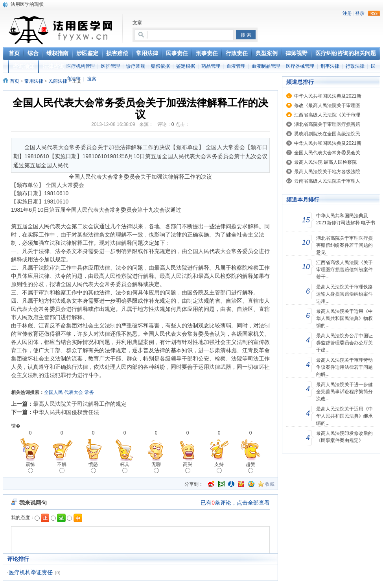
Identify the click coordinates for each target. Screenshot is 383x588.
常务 (89, 392)
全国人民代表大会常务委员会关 (327, 153)
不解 (62, 467)
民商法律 (58, 81)
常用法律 (34, 81)
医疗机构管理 (81, 66)
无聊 (156, 467)
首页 (15, 81)
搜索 (92, 79)
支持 (219, 467)
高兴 (188, 467)
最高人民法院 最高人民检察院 (325, 162)
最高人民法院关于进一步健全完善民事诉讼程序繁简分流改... (344, 392)
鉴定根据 (186, 66)
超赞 (250, 467)
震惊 (30, 467)
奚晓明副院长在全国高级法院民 (327, 134)
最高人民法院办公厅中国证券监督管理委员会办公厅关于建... (344, 343)
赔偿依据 (160, 66)
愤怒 (93, 467)
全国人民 (53, 392)
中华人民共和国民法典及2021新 (328, 96)
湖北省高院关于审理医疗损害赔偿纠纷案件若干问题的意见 (344, 245)
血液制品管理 (266, 66)
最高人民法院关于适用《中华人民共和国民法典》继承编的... (344, 416)
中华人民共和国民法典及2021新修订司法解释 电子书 (346, 219)
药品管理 (211, 66)
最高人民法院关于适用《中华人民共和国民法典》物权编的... (344, 318)
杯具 (125, 467)
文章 (137, 23)
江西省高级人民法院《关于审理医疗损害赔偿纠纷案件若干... (344, 270)
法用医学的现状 (27, 4)
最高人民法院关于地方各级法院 (327, 172)
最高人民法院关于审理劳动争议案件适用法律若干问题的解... (344, 367)
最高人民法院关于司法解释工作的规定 (80, 404)
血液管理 (236, 66)
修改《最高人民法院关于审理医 (327, 105)
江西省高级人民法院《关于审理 (327, 115)
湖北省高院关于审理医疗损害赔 (327, 124)
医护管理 (110, 66)
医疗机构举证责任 (31, 572)
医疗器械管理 (300, 66)
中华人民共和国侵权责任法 (66, 412)
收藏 (270, 484)
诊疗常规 (136, 66)
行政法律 (355, 66)
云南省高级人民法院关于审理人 (327, 181)
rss (374, 13)
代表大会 (74, 392)
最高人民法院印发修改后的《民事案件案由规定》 (344, 437)
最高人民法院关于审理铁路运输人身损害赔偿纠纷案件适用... (344, 294)
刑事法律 (330, 66)
